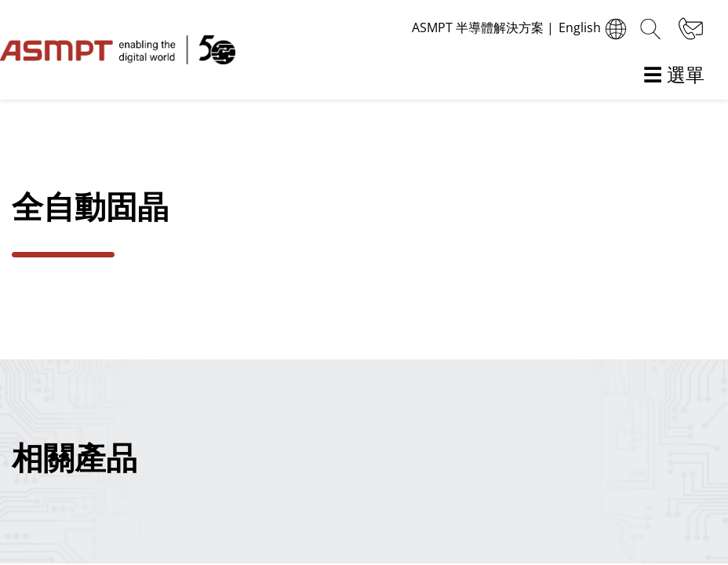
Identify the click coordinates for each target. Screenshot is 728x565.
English (595, 29)
